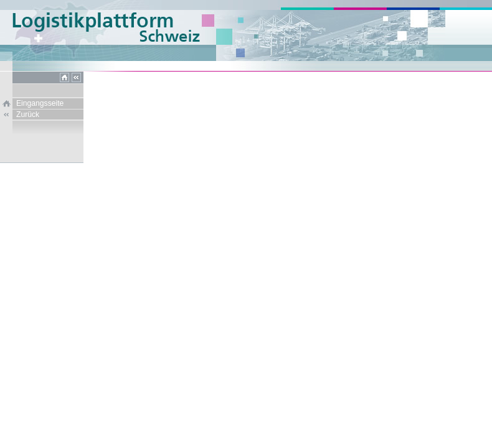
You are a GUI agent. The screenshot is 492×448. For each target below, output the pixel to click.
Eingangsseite (40, 103)
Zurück (28, 114)
